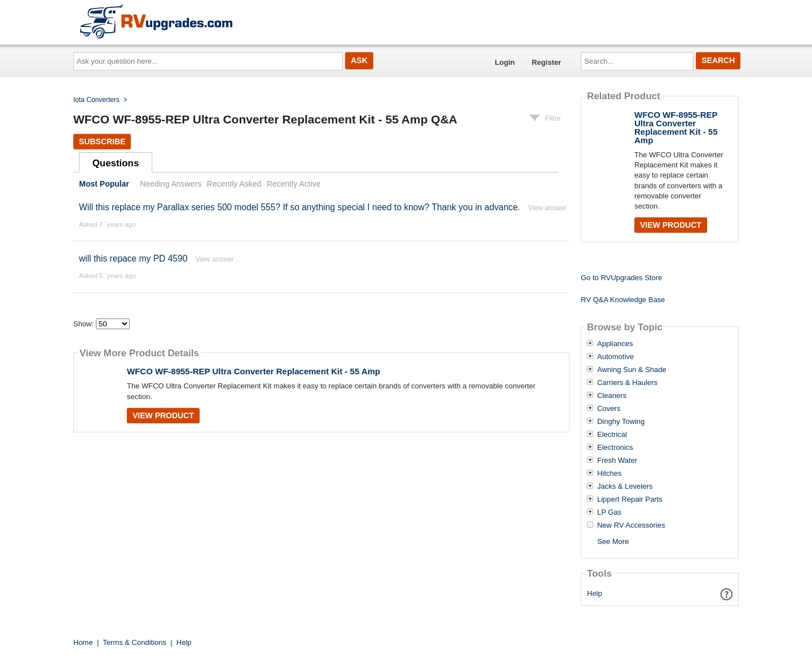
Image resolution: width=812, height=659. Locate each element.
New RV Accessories (631, 525)
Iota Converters (96, 100)
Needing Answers (171, 184)
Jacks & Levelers (625, 486)
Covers (609, 409)
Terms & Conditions (134, 642)
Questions (116, 163)
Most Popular (104, 184)
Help (595, 593)
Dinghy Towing (621, 422)
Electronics (615, 448)
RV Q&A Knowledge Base (623, 300)
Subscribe (102, 141)
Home (83, 642)
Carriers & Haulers (627, 383)
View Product (163, 415)
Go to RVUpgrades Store (621, 278)
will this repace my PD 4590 (133, 258)
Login (505, 62)
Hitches (609, 474)
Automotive (615, 357)
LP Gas (609, 512)
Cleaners (612, 396)
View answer (548, 208)
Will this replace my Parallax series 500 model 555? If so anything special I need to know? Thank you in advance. (299, 207)
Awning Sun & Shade (632, 370)
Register (546, 62)
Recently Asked (234, 184)
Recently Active (294, 184)
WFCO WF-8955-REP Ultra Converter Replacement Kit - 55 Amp (253, 371)
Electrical (612, 435)
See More (613, 541)
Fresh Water (617, 461)
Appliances (615, 344)
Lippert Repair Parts (630, 499)
